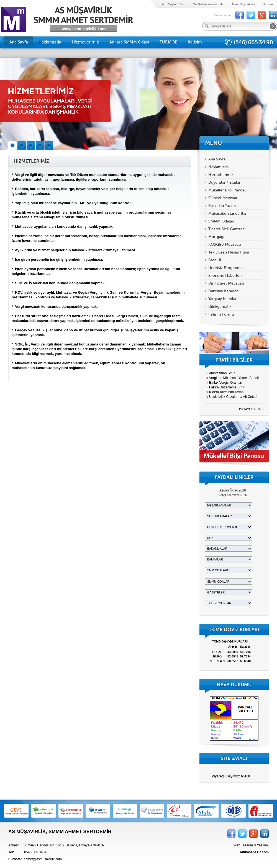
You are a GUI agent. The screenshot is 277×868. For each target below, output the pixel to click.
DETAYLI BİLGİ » (251, 409)
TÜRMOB (169, 42)
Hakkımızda (50, 42)
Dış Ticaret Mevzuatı (226, 283)
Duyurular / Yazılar (224, 182)
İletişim (268, 4)
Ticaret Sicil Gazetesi (227, 229)
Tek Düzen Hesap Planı (229, 252)
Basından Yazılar (222, 206)
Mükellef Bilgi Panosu (227, 190)
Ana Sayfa (19, 42)
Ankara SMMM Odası (129, 42)
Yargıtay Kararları (223, 299)
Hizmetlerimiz (85, 42)
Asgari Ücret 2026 (233, 490)
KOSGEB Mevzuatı (225, 244)
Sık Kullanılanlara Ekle (208, 4)
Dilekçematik (220, 307)
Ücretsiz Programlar (226, 268)
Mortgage (217, 237)
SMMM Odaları (221, 221)
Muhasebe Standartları (228, 213)
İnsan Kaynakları (243, 4)
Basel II (215, 260)
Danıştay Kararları (223, 291)
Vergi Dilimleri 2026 (233, 495)
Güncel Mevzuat (223, 198)
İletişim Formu (221, 314)
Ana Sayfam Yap (173, 4)
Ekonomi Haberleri (225, 276)
